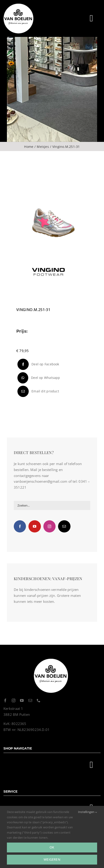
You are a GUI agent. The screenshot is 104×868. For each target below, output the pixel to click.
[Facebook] (38, 364)
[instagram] (14, 700)
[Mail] (64, 526)
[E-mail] (38, 391)
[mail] (30, 700)
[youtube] (22, 700)
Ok (52, 847)
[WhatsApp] (38, 378)
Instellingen (88, 812)
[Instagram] (49, 526)
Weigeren (52, 859)
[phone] (39, 700)
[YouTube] (35, 526)
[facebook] (5, 700)
